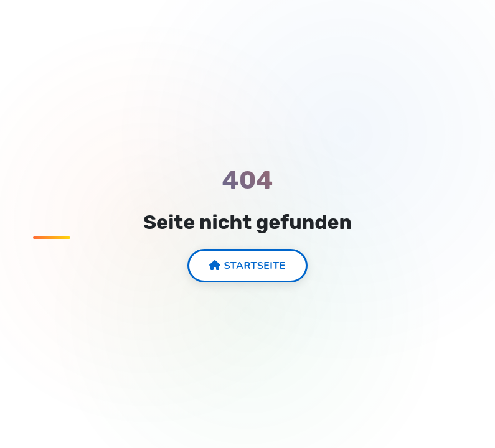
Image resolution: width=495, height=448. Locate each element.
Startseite (247, 266)
